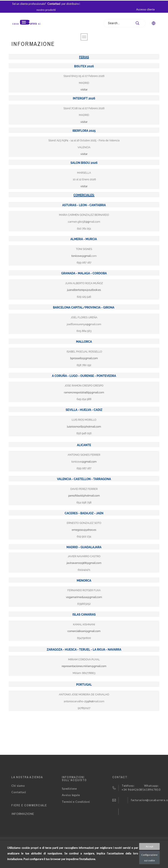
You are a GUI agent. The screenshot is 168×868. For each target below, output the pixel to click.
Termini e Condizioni (76, 802)
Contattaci (19, 792)
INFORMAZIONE (23, 814)
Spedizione (69, 789)
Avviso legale (71, 795)
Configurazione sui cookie (149, 858)
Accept (150, 846)
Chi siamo (18, 786)
